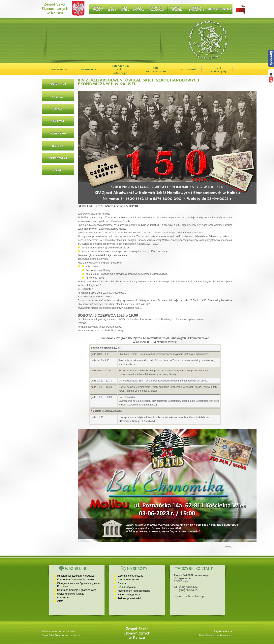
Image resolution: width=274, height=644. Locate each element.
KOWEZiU (63, 598)
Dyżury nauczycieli (128, 579)
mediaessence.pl (224, 635)
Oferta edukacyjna (197, 9)
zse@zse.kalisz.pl (194, 596)
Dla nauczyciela (127, 587)
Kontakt (226, 9)
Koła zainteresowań (156, 69)
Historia (58, 146)
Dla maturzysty (219, 69)
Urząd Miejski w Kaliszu (71, 594)
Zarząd (58, 109)
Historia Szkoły (97, 9)
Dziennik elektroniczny (130, 576)
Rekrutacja (89, 69)
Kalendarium (58, 134)
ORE (60, 601)
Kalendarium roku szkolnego (120, 69)
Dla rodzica (139, 9)
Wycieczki (58, 121)
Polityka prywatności (129, 598)
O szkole (112, 9)
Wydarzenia (59, 69)
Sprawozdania (58, 158)
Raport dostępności (129, 595)
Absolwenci (188, 69)
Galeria (213, 9)
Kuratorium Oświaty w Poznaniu (76, 579)
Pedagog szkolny (177, 9)
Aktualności (58, 84)
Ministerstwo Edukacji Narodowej (76, 576)
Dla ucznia (125, 9)
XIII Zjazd (58, 97)
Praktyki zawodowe (157, 9)
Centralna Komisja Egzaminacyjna (77, 590)
